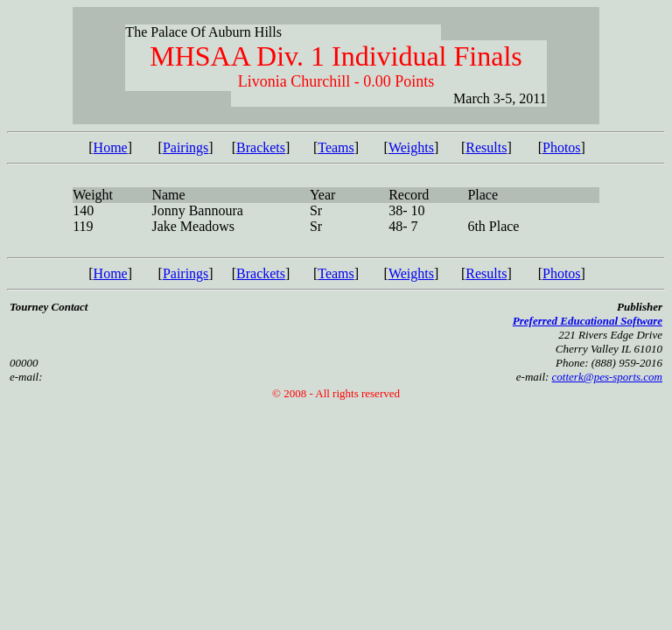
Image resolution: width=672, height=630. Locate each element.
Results (486, 147)
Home (111, 147)
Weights (411, 147)
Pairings (185, 147)
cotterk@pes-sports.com (607, 377)
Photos (562, 147)
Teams (336, 147)
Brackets (261, 147)
